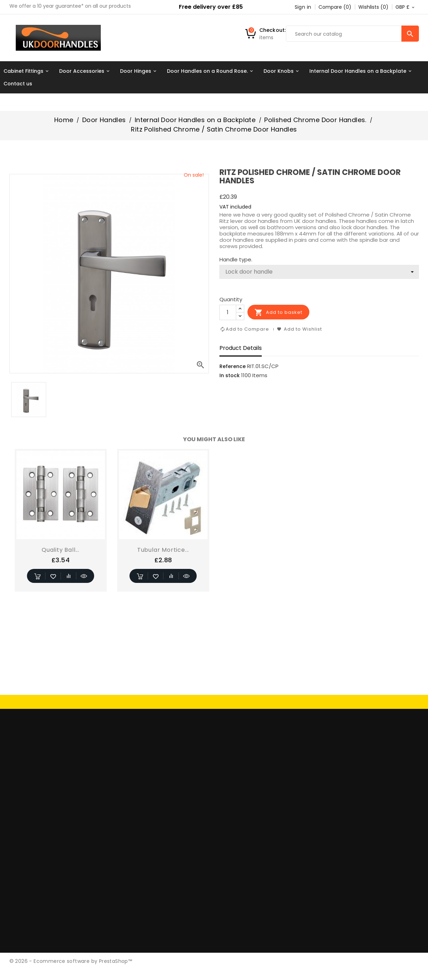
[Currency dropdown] (405, 7)
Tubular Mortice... (163, 550)
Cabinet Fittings (27, 71)
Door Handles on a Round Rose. (211, 71)
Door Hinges (139, 71)
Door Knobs (282, 71)
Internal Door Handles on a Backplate (362, 71)
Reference (233, 366)
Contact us (18, 84)
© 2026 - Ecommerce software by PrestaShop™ (71, 961)
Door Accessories (85, 71)
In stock (230, 375)
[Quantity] (228, 312)
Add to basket (278, 312)
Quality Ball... (61, 550)
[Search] (352, 34)
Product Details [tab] (241, 348)
